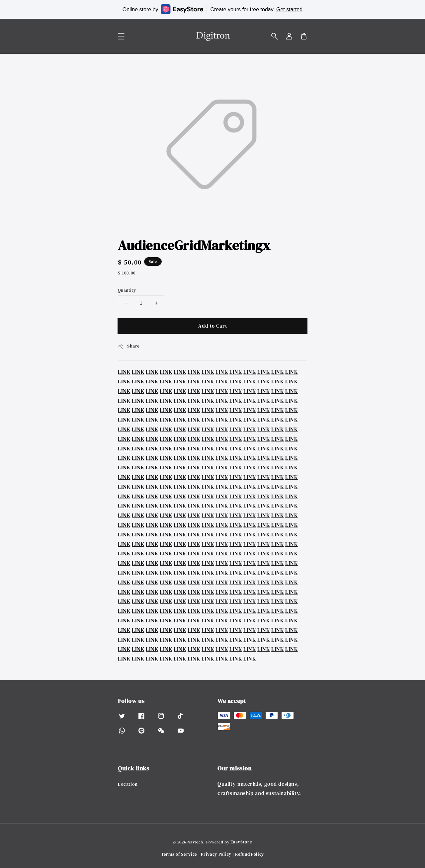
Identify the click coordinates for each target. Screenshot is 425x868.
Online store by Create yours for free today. (212, 9)
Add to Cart (213, 326)
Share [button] (129, 346)
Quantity (127, 290)
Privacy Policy (216, 854)
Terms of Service (179, 854)
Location (128, 784)
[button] (275, 36)
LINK (124, 372)
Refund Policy (250, 854)
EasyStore (241, 842)
